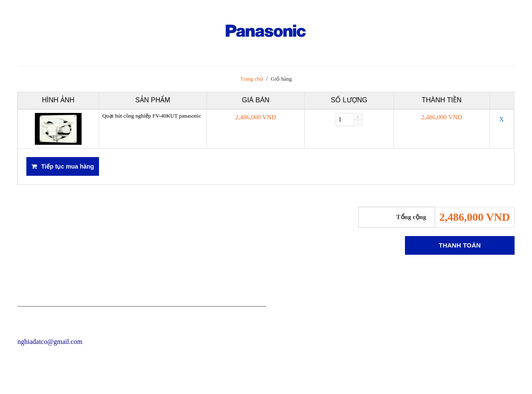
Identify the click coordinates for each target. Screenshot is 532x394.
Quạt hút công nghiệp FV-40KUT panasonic (152, 116)
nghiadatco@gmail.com (50, 342)
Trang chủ (252, 79)
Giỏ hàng (281, 79)
